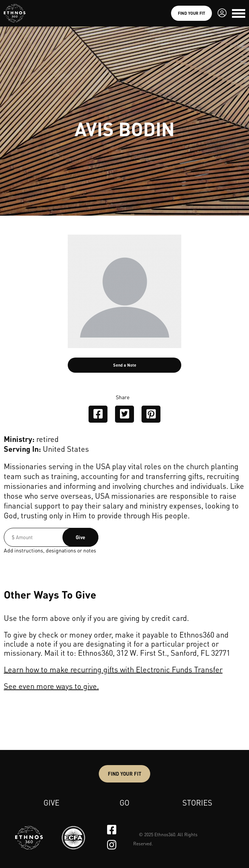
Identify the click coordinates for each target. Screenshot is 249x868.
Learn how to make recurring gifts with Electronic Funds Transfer (113, 669)
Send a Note (125, 365)
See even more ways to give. (51, 686)
